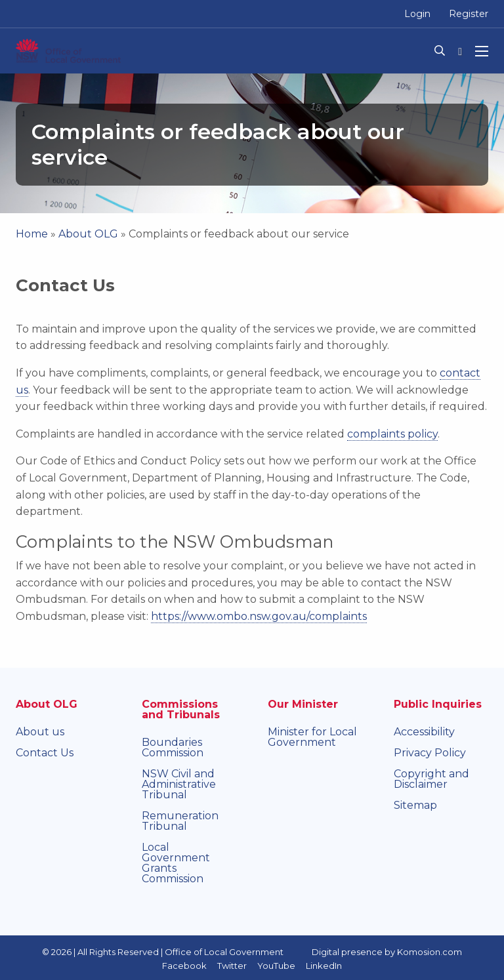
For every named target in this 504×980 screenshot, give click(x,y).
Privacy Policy (430, 753)
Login (417, 14)
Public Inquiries (438, 704)
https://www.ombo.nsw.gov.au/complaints (259, 616)
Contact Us (45, 753)
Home (32, 234)
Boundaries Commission (173, 747)
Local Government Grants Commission (176, 863)
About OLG (88, 234)
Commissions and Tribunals (181, 709)
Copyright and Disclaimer (431, 779)
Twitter (232, 966)
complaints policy (392, 434)
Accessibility (424, 732)
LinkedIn (324, 966)
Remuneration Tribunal (180, 821)
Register (469, 14)
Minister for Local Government (312, 737)
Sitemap (415, 805)
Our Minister (303, 704)
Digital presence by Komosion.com (387, 952)
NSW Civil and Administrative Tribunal (179, 784)
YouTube (276, 966)
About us (40, 732)
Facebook (184, 966)
